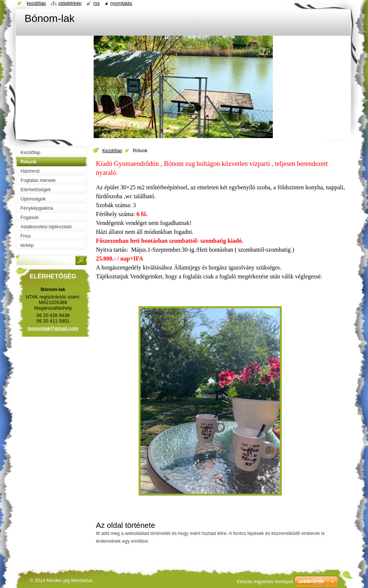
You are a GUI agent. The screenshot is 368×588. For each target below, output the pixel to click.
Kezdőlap (112, 151)
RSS (96, 3)
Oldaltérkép (70, 3)
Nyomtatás (121, 3)
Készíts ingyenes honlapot (265, 582)
